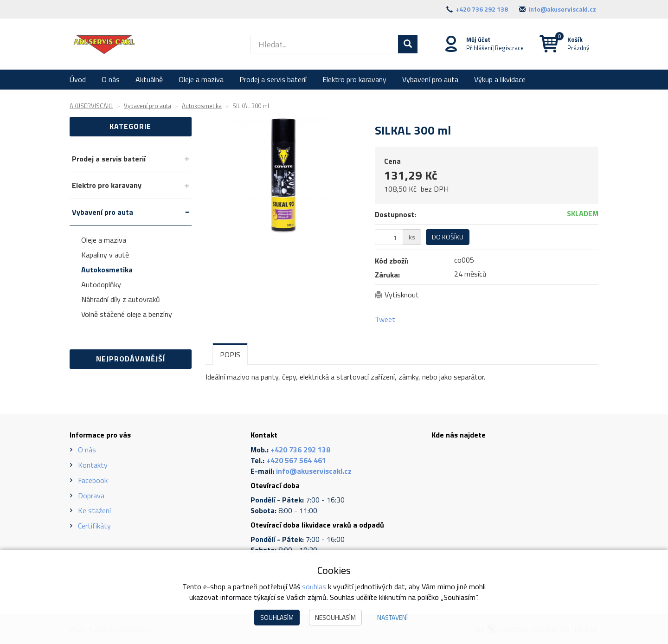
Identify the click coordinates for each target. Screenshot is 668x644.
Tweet (385, 319)
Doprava (91, 496)
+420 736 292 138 (482, 9)
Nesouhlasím (335, 617)
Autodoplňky (101, 284)
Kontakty (93, 465)
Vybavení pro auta (430, 79)
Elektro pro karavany (354, 79)
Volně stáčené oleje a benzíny (127, 314)
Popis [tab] (230, 354)
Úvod (78, 79)
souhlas (314, 586)
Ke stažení (94, 510)
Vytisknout (402, 295)
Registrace (509, 48)
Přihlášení (479, 48)
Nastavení (392, 617)
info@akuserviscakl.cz (562, 9)
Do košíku (448, 237)
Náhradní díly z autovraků (121, 299)
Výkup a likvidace (500, 79)
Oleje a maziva (201, 79)
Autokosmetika (107, 270)
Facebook (93, 480)
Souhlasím (277, 617)
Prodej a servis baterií (273, 79)
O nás (111, 79)
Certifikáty (94, 526)
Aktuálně (149, 79)
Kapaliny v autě (105, 255)
